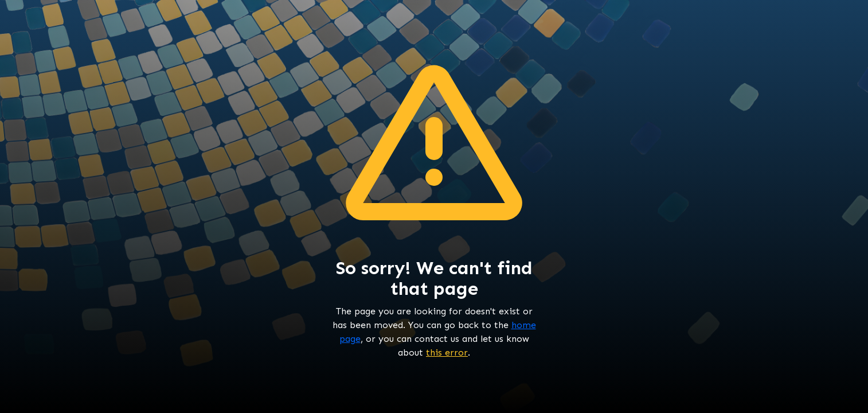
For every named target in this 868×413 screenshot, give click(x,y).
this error (447, 352)
